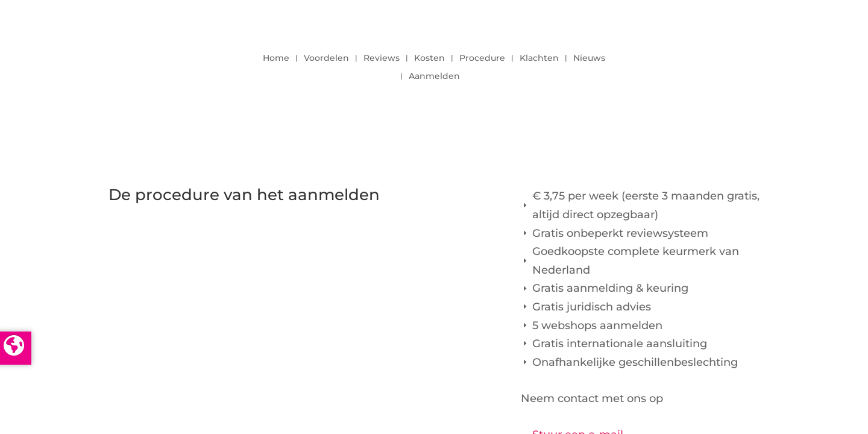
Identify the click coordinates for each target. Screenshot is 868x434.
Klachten (539, 58)
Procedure (482, 58)
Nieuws (589, 58)
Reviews (382, 58)
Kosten (429, 58)
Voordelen (326, 58)
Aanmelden (434, 77)
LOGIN (726, 64)
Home (276, 58)
